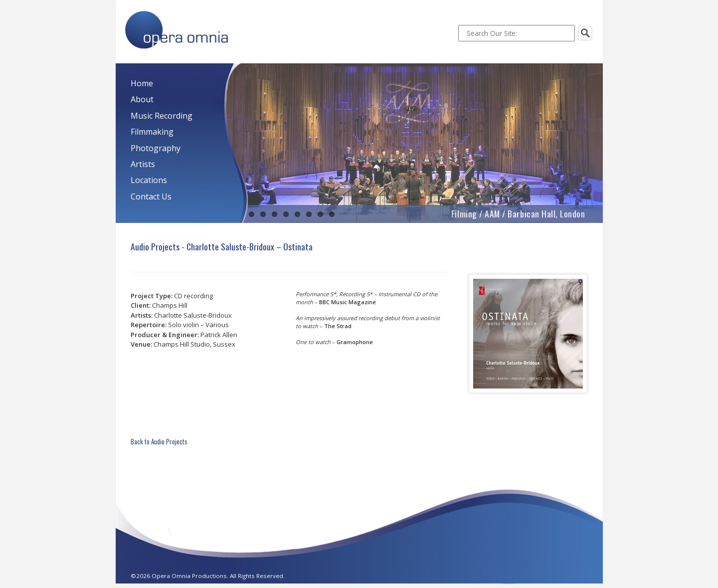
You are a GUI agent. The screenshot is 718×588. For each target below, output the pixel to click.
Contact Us (151, 196)
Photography (156, 148)
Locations (149, 180)
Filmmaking (152, 132)
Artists (143, 164)
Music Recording (162, 116)
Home (142, 83)
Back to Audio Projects (159, 441)
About (142, 99)
